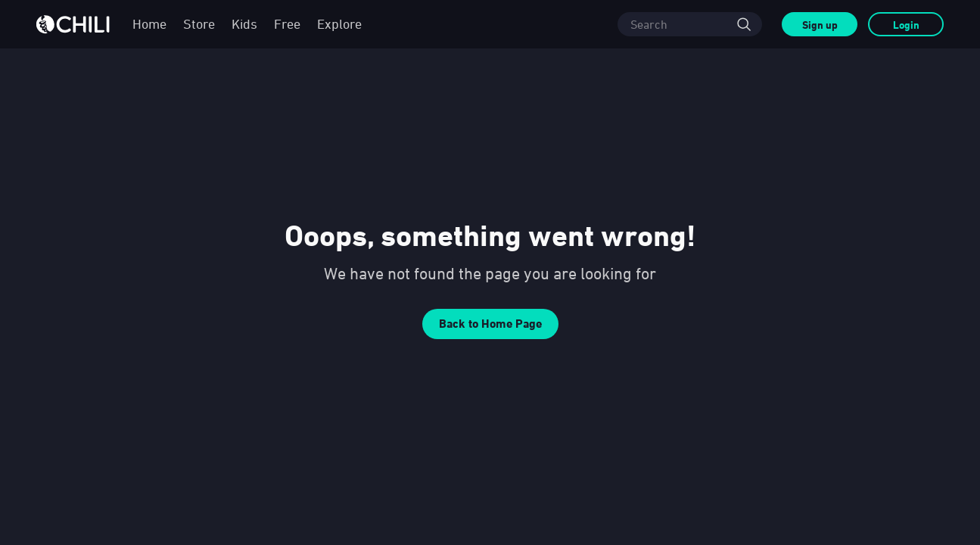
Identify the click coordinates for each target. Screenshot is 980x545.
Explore (339, 24)
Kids (244, 24)
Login (906, 25)
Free (287, 24)
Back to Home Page (490, 324)
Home (149, 24)
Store (199, 24)
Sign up (820, 25)
